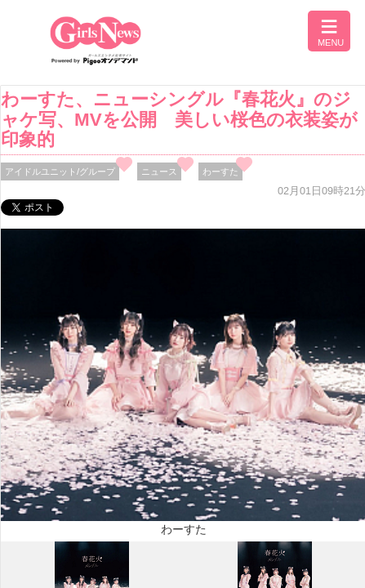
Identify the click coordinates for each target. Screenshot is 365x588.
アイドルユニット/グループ (60, 171)
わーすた (220, 171)
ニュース (159, 171)
